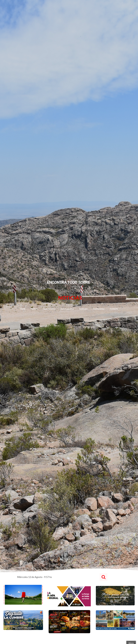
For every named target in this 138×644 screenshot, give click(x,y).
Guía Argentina (67, 309)
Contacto (114, 309)
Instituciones (99, 309)
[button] (103, 577)
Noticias (34, 309)
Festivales (83, 309)
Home (23, 309)
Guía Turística (49, 309)
